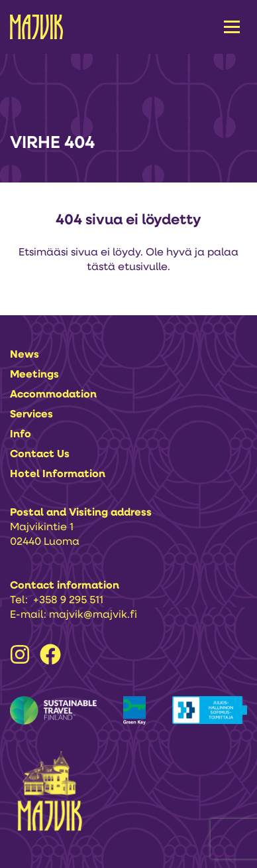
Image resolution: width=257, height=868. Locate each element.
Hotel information (58, 474)
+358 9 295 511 (68, 601)
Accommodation (53, 395)
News (25, 355)
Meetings (34, 375)
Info (21, 435)
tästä (101, 267)
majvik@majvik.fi (93, 615)
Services (31, 415)
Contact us (40, 455)
